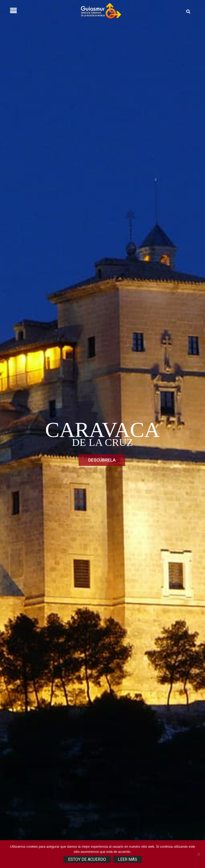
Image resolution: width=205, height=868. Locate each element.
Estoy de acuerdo (87, 859)
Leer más (128, 859)
